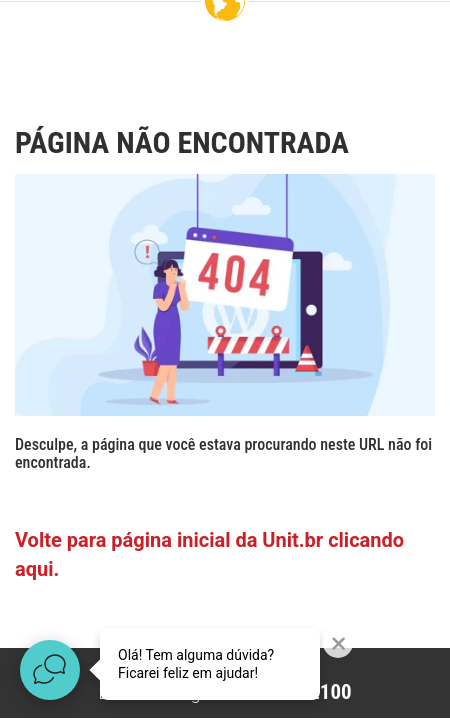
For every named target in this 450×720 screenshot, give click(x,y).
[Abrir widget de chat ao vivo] (50, 670)
